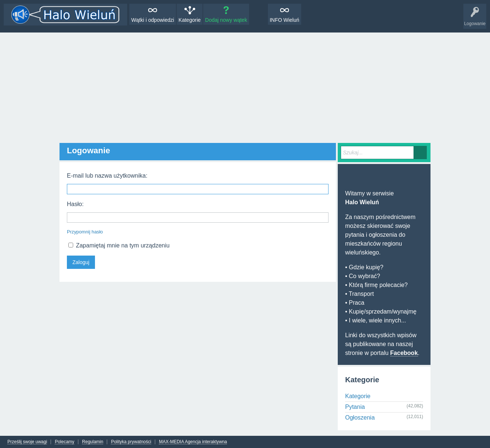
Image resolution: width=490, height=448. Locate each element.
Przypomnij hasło (85, 232)
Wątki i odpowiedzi (153, 20)
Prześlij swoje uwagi (27, 442)
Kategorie (190, 20)
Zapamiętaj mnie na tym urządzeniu (119, 245)
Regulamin (93, 442)
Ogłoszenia (360, 418)
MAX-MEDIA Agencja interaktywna (193, 442)
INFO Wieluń (285, 20)
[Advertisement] (245, 88)
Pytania (355, 407)
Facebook (404, 353)
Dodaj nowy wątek (226, 20)
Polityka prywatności (131, 442)
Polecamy (64, 442)
